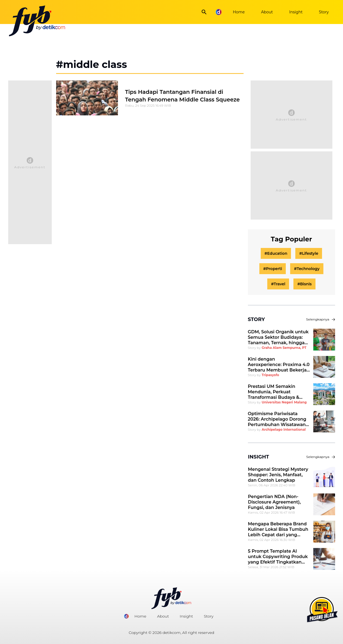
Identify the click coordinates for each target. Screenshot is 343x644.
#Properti (273, 269)
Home (239, 12)
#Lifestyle (309, 253)
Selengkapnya (321, 319)
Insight (296, 12)
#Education (276, 253)
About (267, 12)
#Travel (278, 284)
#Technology (307, 269)
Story (324, 12)
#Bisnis (304, 284)
